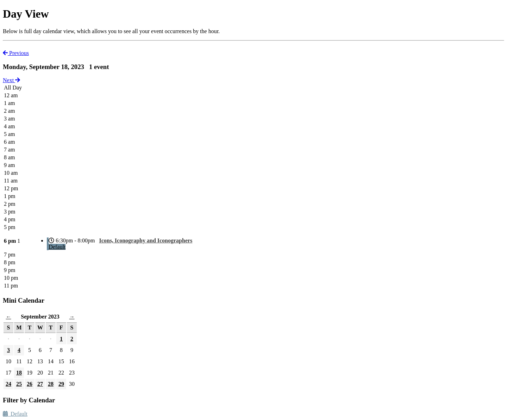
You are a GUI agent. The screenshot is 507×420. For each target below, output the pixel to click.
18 (19, 373)
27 (40, 384)
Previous (16, 53)
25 (19, 384)
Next (11, 80)
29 (61, 384)
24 (8, 384)
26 (30, 384)
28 (51, 384)
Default (57, 247)
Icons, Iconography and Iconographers (146, 240)
